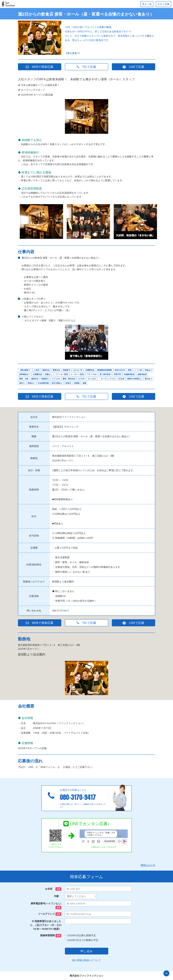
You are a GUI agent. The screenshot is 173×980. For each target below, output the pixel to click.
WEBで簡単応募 (40, 67)
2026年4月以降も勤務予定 (80, 935)
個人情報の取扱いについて (87, 960)
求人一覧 (147, 4)
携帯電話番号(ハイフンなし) (46, 906)
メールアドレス (50, 914)
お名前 (53, 889)
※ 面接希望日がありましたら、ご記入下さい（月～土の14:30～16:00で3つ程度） (46, 925)
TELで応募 (87, 67)
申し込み (87, 951)
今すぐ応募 (163, 4)
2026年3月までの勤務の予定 (82, 940)
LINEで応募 (133, 67)
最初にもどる (148, 865)
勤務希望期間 (51, 936)
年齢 (58, 896)
